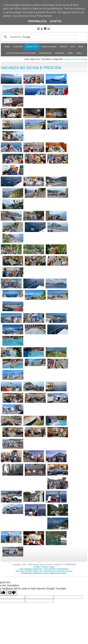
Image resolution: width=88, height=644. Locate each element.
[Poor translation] (12, 593)
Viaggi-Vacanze (49, 47)
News (81, 47)
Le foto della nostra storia (21, 53)
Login (52, 567)
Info (73, 47)
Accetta (56, 21)
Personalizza (37, 21)
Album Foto (32, 47)
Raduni (63, 47)
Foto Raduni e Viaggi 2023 (52, 59)
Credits (37, 567)
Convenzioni (45, 53)
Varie (70, 53)
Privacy (45, 567)
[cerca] (43, 37)
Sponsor (59, 53)
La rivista (18, 47)
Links (79, 53)
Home (7, 47)
